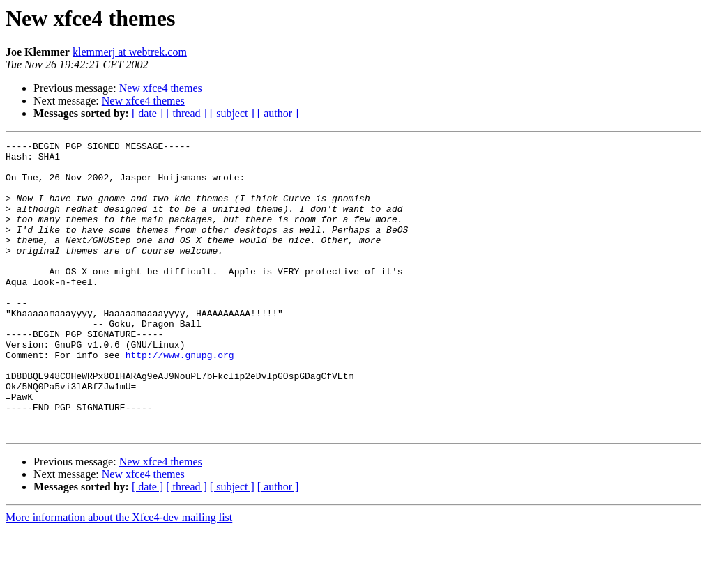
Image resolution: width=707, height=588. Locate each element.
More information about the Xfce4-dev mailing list (119, 576)
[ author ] (278, 113)
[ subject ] (232, 113)
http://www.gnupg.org (180, 399)
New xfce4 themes (161, 88)
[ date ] (147, 113)
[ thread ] (187, 113)
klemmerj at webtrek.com (130, 52)
